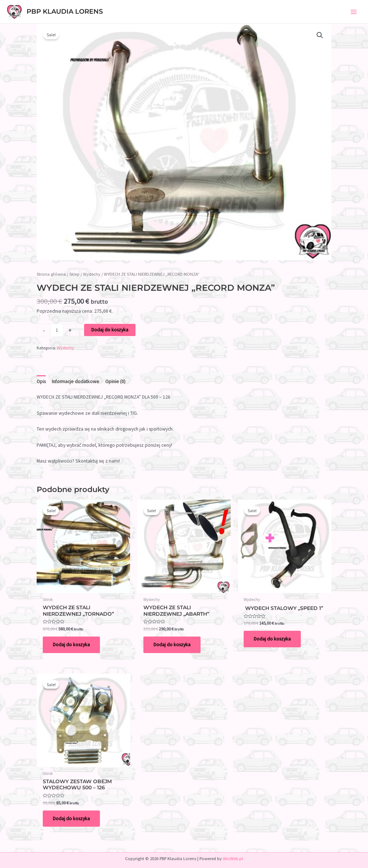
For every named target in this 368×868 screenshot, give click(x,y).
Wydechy (92, 274)
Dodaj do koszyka (110, 330)
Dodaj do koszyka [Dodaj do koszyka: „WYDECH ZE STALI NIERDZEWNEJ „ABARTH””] (172, 645)
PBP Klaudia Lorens (65, 11)
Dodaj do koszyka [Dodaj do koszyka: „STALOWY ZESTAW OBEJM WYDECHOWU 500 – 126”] (71, 819)
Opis (41, 382)
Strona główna (51, 274)
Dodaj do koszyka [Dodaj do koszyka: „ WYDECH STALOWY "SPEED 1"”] (272, 639)
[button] (320, 35)
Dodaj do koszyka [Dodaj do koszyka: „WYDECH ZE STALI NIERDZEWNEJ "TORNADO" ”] (71, 645)
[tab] (41, 382)
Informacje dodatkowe (75, 382)
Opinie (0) (115, 382)
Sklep (74, 274)
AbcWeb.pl (233, 858)
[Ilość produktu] (57, 330)
